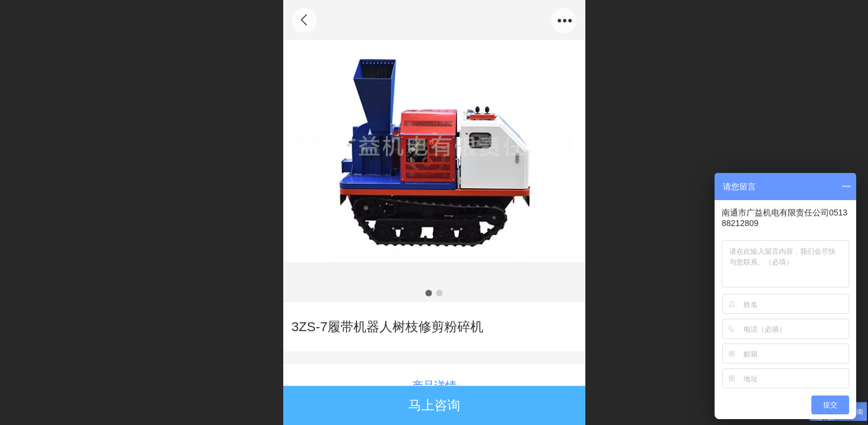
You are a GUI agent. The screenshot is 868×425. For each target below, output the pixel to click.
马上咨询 (434, 405)
